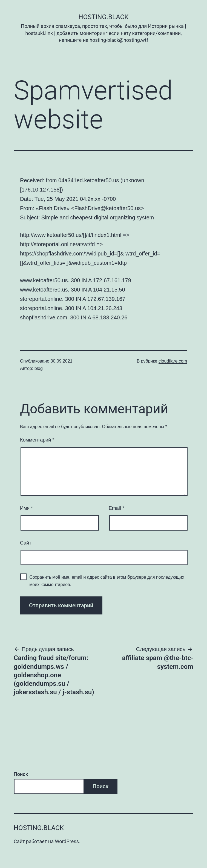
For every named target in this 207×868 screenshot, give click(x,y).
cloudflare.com (173, 361)
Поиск (21, 774)
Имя (26, 508)
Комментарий (37, 440)
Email (117, 508)
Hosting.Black (104, 17)
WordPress (67, 841)
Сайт (26, 543)
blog (39, 368)
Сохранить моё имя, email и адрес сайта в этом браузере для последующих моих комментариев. (107, 581)
